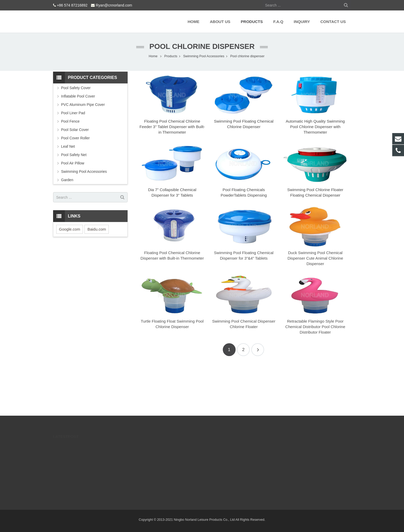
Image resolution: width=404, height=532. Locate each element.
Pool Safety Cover (76, 88)
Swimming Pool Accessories (84, 171)
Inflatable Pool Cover (78, 96)
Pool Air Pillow (73, 163)
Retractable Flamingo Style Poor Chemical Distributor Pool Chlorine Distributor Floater (315, 327)
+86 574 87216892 (72, 5)
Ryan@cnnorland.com (114, 5)
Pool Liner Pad (73, 113)
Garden (67, 180)
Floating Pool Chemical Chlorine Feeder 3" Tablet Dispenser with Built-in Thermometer (172, 127)
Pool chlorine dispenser (202, 46)
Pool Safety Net (74, 155)
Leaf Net (68, 146)
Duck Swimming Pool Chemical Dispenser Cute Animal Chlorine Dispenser (315, 258)
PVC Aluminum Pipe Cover (83, 105)
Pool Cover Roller (76, 138)
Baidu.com (97, 229)
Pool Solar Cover (75, 130)
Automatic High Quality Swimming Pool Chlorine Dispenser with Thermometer (315, 127)
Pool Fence (70, 121)
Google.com (70, 229)
